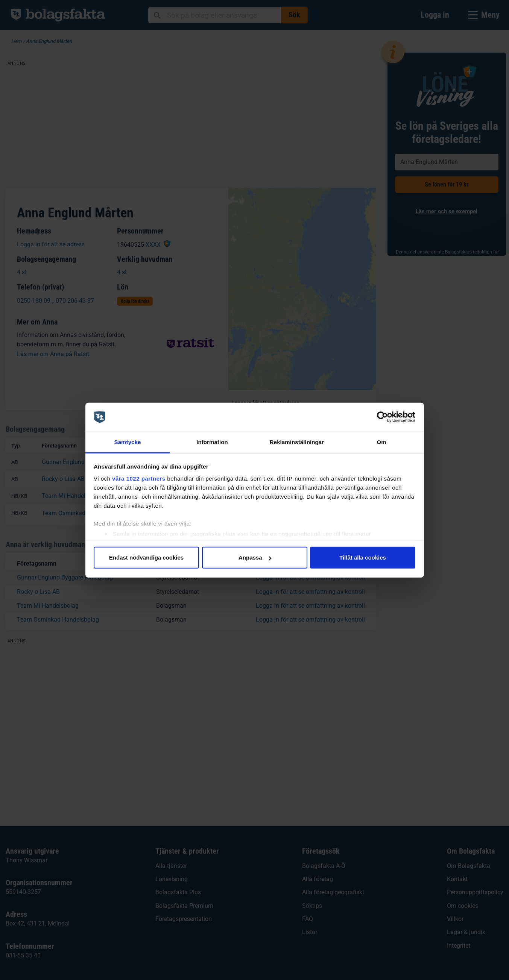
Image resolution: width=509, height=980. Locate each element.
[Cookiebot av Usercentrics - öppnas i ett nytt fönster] (382, 417)
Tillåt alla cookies (363, 558)
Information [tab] (212, 442)
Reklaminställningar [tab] (297, 442)
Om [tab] (381, 442)
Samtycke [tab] (128, 442)
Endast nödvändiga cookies (146, 558)
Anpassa (255, 558)
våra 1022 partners (139, 478)
